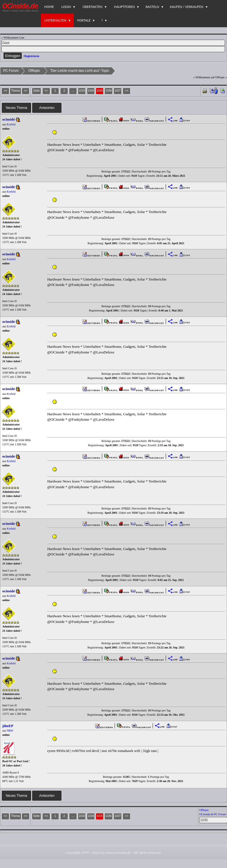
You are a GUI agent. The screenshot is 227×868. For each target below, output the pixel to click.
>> (127, 91)
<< (46, 91)
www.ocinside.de (118, 853)
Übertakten (93, 7)
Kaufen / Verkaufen (187, 7)
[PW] (113, 49)
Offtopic (34, 71)
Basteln (152, 7)
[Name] (113, 43)
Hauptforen (124, 7)
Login (66, 7)
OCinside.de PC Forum (213, 814)
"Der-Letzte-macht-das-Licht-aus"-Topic (80, 71)
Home (49, 7)
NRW (10, 731)
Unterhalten (55, 20)
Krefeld (11, 124)
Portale (84, 20)
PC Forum (11, 71)
